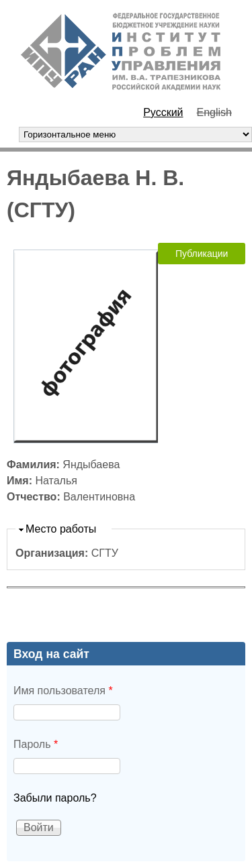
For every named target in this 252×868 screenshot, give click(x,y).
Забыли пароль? (55, 798)
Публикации (202, 254)
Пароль (36, 744)
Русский (163, 112)
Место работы (61, 529)
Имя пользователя (63, 691)
